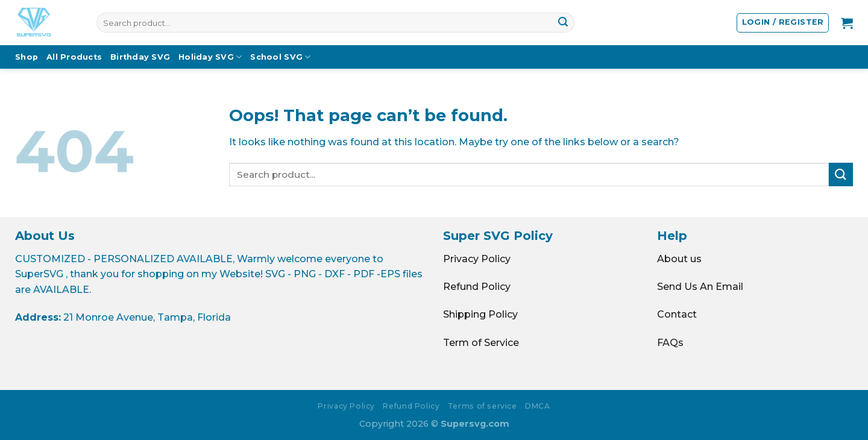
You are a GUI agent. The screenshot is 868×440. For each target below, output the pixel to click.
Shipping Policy (480, 314)
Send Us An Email (700, 287)
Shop (27, 57)
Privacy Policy (477, 259)
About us (679, 259)
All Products (74, 57)
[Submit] (563, 23)
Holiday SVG (210, 57)
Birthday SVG (140, 57)
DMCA (537, 406)
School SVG (280, 57)
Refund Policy (477, 287)
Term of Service (481, 343)
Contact (677, 314)
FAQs (670, 343)
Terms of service (483, 406)
